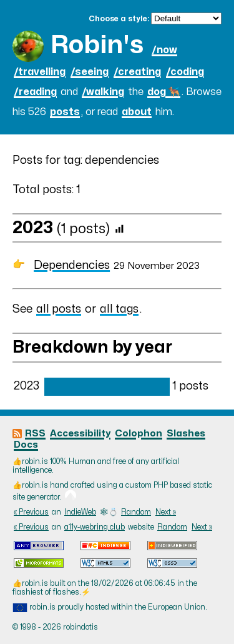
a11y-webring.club (95, 527)
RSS (35, 434)
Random (136, 512)
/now (164, 50)
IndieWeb (80, 512)
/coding (185, 72)
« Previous (31, 512)
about (137, 112)
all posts (59, 309)
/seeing (90, 72)
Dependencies (72, 265)
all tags (119, 309)
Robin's (97, 45)
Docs (26, 445)
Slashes (186, 434)
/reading (35, 92)
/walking (103, 92)
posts (65, 112)
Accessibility (80, 434)
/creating (137, 72)
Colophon (139, 434)
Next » (166, 512)
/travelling (40, 72)
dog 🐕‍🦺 (164, 92)
